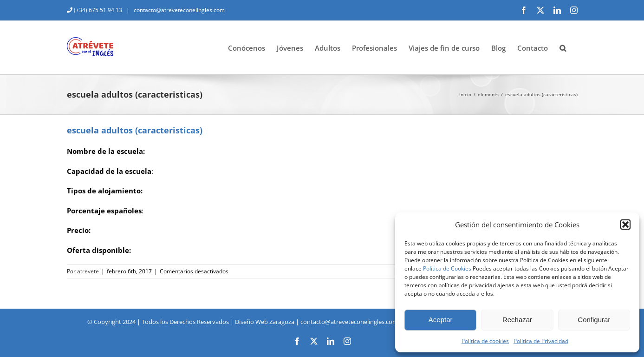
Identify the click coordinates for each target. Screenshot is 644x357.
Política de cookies (485, 341)
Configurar (594, 320)
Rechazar (517, 320)
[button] (625, 225)
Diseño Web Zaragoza (265, 322)
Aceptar (441, 320)
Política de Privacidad (541, 341)
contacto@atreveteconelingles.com (179, 10)
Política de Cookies (447, 268)
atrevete (88, 271)
